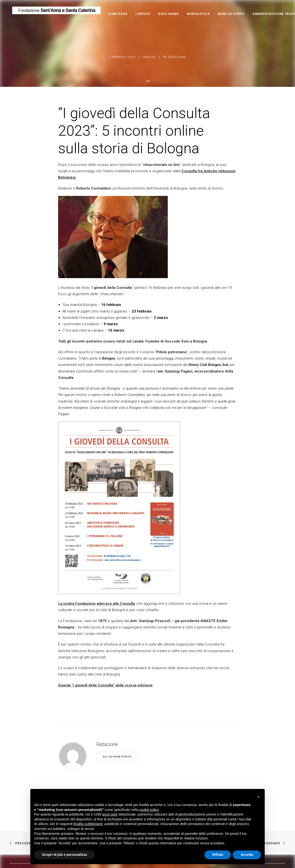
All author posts (117, 752)
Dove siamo (186, 15)
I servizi (160, 15)
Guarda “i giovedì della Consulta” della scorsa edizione (105, 680)
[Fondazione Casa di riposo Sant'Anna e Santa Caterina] (65, 11)
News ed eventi (249, 15)
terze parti (110, 814)
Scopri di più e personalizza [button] (64, 855)
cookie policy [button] (149, 810)
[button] (258, 797)
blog (151, 55)
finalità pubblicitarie (88, 824)
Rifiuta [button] (218, 855)
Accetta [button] (247, 855)
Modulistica (216, 15)
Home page (135, 15)
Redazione (177, 55)
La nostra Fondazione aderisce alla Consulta (97, 598)
